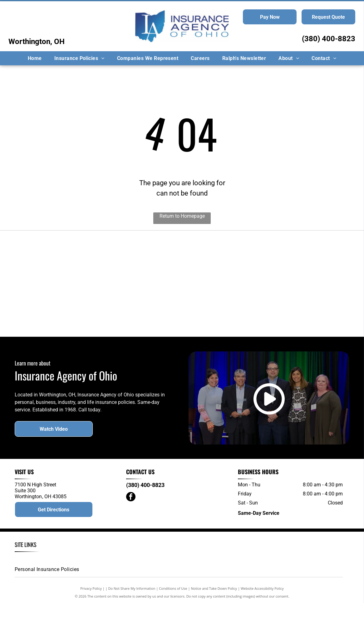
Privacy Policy (91, 611)
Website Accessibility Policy (262, 611)
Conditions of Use (173, 611)
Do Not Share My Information (132, 611)
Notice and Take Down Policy (214, 611)
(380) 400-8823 (329, 39)
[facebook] (131, 521)
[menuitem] (35, 58)
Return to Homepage (182, 216)
